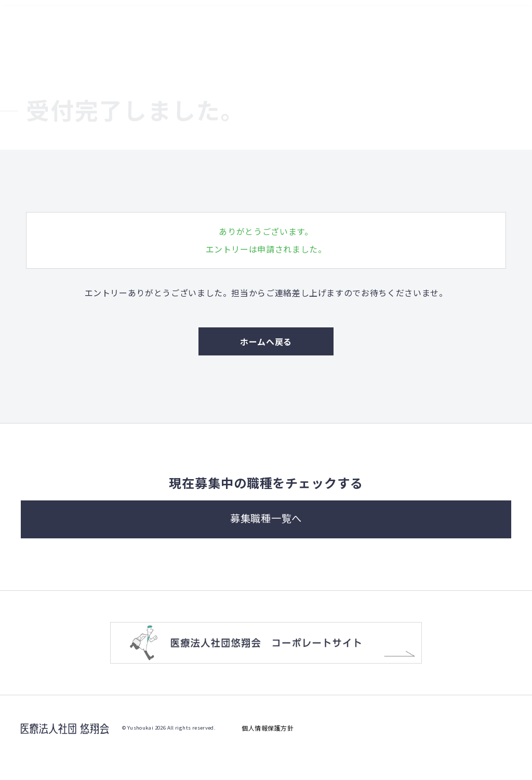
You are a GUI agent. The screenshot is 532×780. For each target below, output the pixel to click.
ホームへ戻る (266, 341)
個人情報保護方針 (268, 747)
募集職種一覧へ (266, 533)
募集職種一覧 (452, 17)
